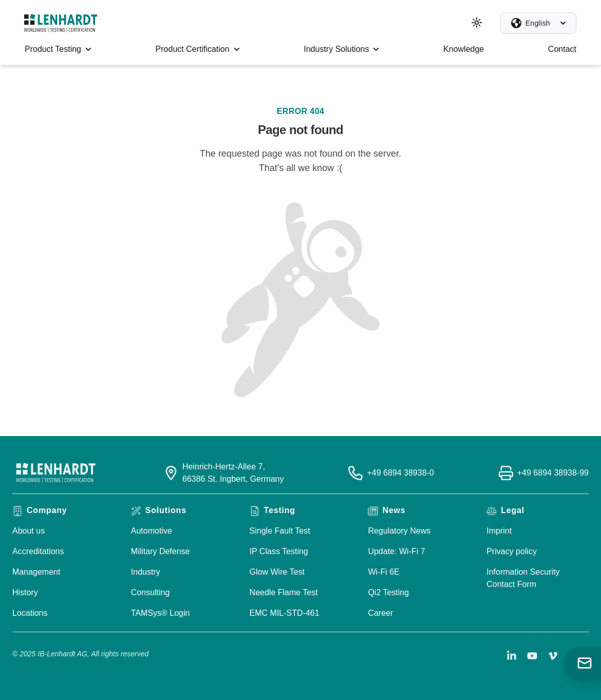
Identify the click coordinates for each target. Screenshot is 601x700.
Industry (146, 572)
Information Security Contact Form (523, 578)
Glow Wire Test (277, 572)
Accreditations (38, 551)
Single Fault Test (280, 531)
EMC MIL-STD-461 (285, 613)
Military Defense (161, 551)
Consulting (151, 592)
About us (29, 531)
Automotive (152, 531)
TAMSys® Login (161, 613)
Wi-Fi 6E (383, 572)
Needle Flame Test (284, 592)
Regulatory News (399, 531)
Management (36, 572)
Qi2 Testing (388, 592)
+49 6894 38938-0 (400, 473)
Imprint (499, 531)
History (25, 592)
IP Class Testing (279, 551)
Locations (30, 613)
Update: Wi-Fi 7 (396, 551)
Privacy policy (512, 551)
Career (380, 613)
